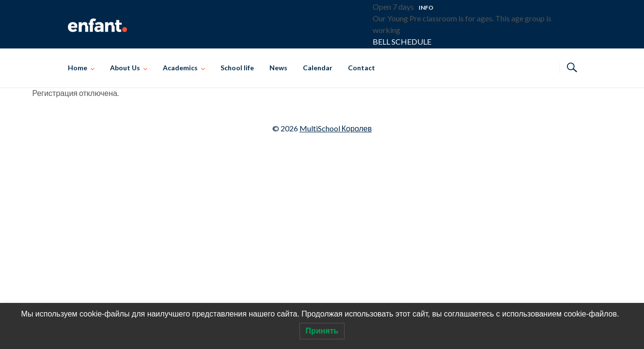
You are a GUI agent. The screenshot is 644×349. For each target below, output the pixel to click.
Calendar (318, 68)
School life (237, 68)
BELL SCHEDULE (402, 41)
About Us (125, 68)
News (278, 68)
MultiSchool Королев (336, 128)
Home (78, 68)
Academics (180, 68)
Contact (361, 68)
